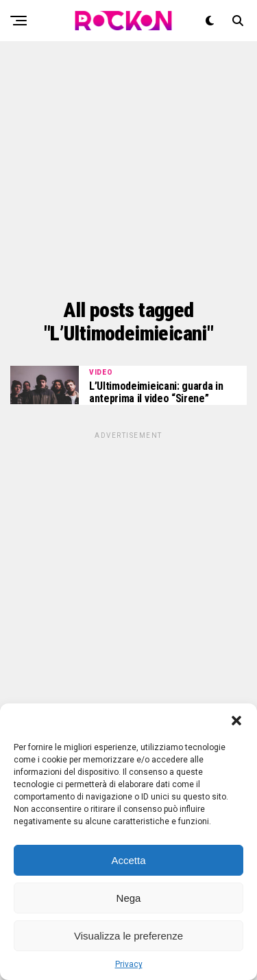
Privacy (129, 964)
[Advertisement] (128, 170)
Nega (129, 898)
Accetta (128, 860)
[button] (236, 721)
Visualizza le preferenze (128, 936)
